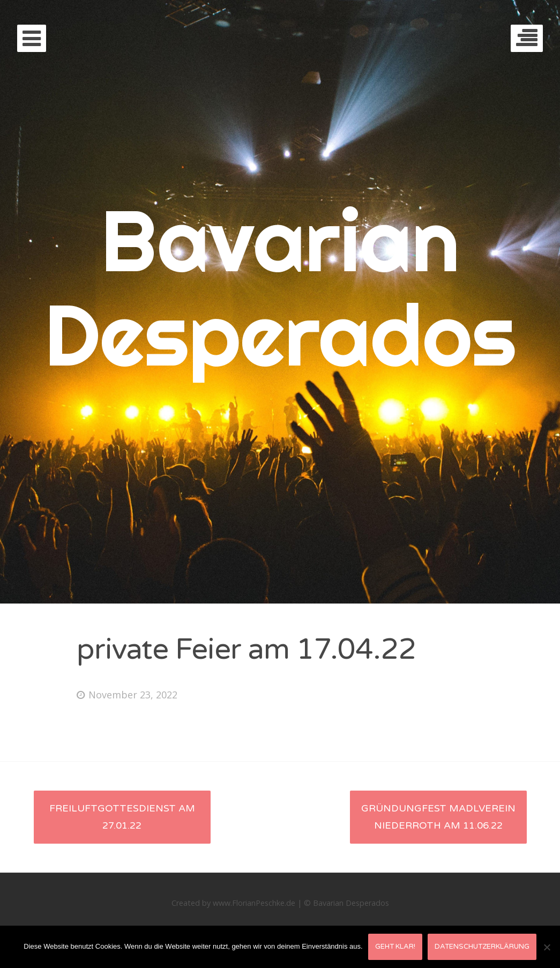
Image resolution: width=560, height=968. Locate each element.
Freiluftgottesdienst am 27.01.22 (122, 817)
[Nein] (547, 947)
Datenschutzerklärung (482, 947)
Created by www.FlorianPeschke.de (233, 903)
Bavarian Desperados (280, 287)
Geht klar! (395, 947)
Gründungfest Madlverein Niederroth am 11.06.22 (438, 817)
